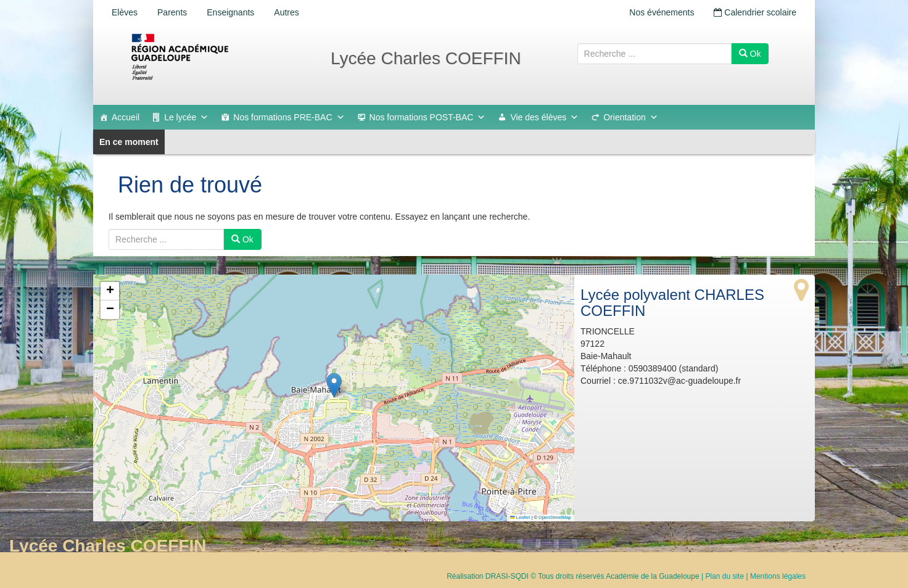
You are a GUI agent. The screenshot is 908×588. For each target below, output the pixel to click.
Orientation (630, 117)
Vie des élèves (544, 117)
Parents (172, 12)
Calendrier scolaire (755, 12)
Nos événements (662, 12)
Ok (750, 54)
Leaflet (520, 517)
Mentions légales (778, 576)
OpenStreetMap (555, 517)
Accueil (126, 117)
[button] (334, 385)
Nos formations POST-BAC (428, 117)
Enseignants (230, 12)
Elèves (125, 12)
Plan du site (724, 576)
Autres (286, 12)
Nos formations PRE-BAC (289, 117)
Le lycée (186, 117)
